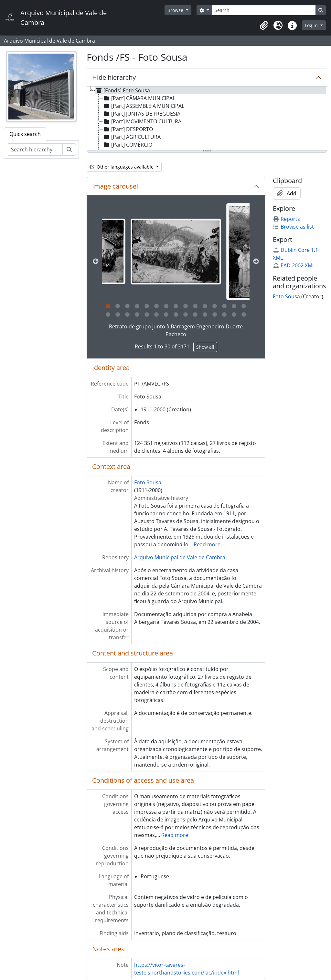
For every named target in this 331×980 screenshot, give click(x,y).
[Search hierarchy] (35, 150)
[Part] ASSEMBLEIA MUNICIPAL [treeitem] (144, 106)
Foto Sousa (148, 482)
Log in (312, 25)
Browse (176, 10)
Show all (205, 347)
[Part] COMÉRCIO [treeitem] (128, 145)
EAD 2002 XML (294, 265)
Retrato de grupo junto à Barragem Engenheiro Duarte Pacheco (176, 330)
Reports (286, 219)
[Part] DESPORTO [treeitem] (128, 129)
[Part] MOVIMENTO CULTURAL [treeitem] (143, 121)
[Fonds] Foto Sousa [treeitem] (123, 90)
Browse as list (293, 227)
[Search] (264, 10)
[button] (264, 26)
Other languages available (122, 167)
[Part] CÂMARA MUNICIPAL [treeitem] (139, 98)
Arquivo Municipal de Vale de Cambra (180, 557)
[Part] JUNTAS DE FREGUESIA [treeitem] (142, 114)
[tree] (207, 119)
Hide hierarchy (114, 77)
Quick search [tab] (25, 134)
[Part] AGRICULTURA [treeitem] (132, 137)
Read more (207, 544)
